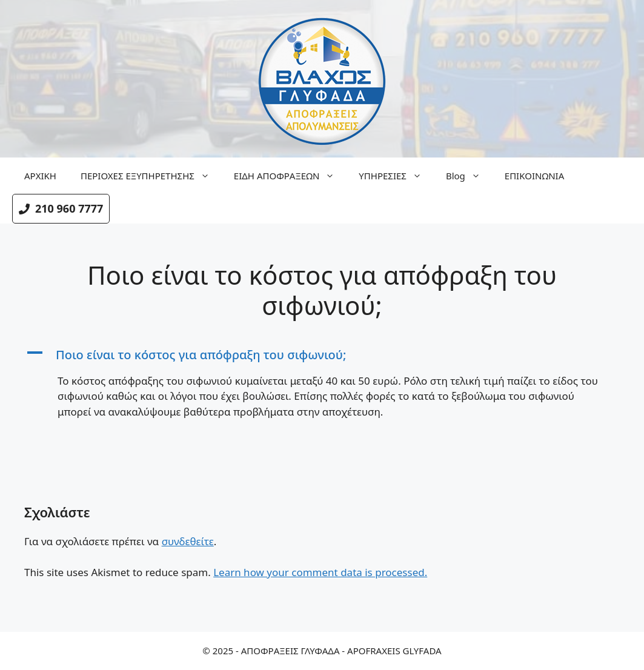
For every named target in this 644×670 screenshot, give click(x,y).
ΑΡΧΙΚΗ (40, 176)
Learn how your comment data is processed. (320, 572)
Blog (469, 176)
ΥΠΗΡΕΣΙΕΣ (396, 176)
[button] (322, 355)
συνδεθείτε (188, 541)
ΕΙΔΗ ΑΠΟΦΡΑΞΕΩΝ (290, 176)
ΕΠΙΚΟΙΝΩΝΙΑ (534, 176)
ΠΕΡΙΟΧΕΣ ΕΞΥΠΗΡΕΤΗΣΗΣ (151, 176)
